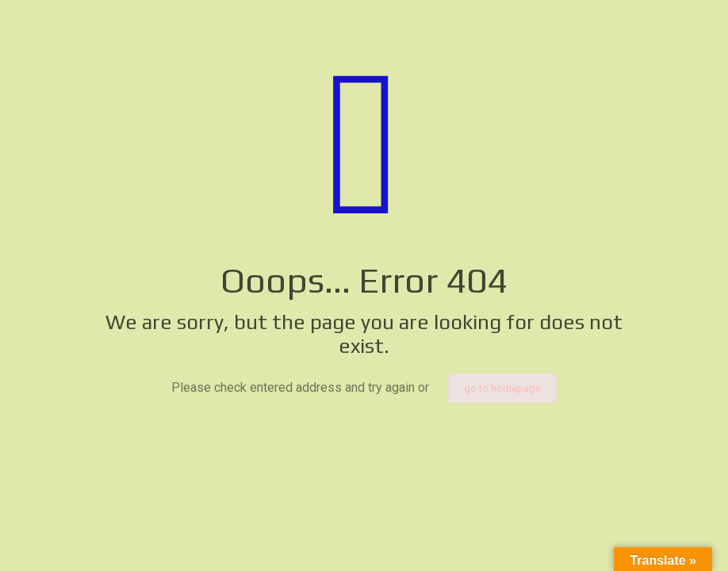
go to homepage (502, 388)
